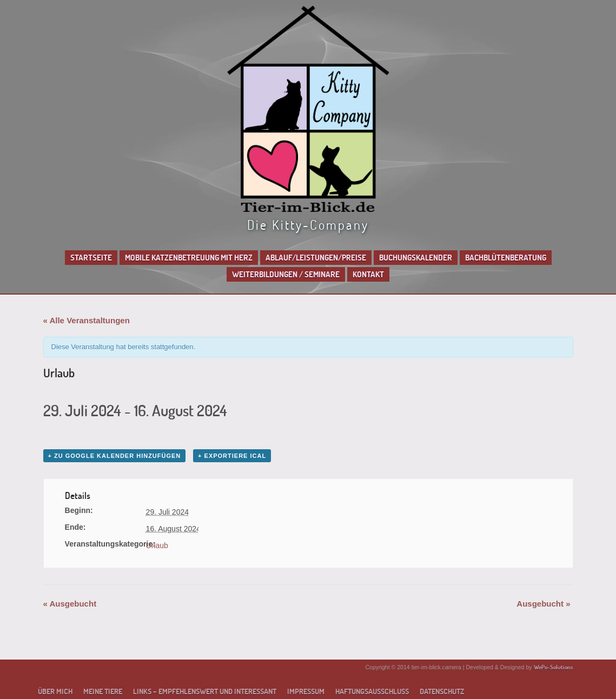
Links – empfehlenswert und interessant (205, 691)
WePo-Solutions (554, 667)
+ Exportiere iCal (232, 456)
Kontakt (368, 274)
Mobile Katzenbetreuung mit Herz (189, 258)
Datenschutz (442, 691)
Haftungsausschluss (372, 691)
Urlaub (157, 545)
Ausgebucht (70, 604)
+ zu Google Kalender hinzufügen (115, 456)
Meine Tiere (103, 691)
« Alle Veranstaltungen (87, 320)
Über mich (55, 691)
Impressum (306, 691)
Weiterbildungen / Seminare (286, 274)
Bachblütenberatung (506, 258)
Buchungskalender (416, 258)
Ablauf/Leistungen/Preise (316, 258)
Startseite (91, 258)
